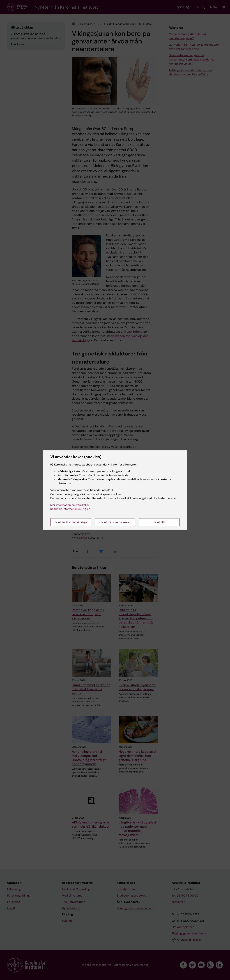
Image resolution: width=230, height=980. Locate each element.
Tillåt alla (159, 522)
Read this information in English (70, 509)
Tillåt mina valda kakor (115, 522)
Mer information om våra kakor (70, 505)
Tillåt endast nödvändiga (71, 522)
